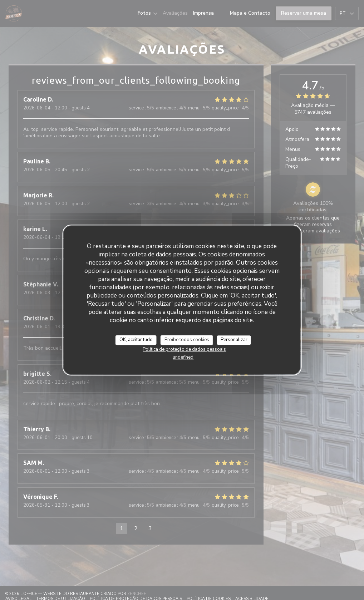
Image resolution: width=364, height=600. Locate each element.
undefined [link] (183, 357)
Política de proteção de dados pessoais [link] (184, 349)
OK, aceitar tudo (136, 340)
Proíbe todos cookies (187, 340)
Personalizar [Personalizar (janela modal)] (234, 340)
